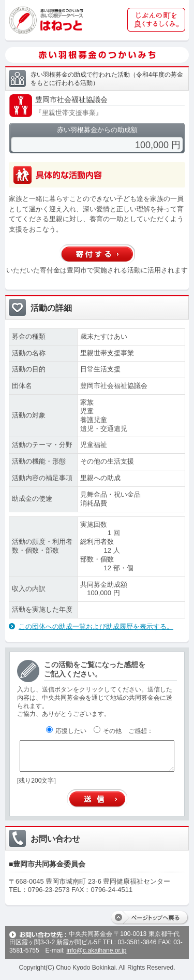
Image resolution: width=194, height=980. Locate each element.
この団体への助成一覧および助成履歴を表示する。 (96, 626)
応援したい (66, 731)
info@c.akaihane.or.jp (96, 950)
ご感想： (141, 731)
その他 (108, 731)
